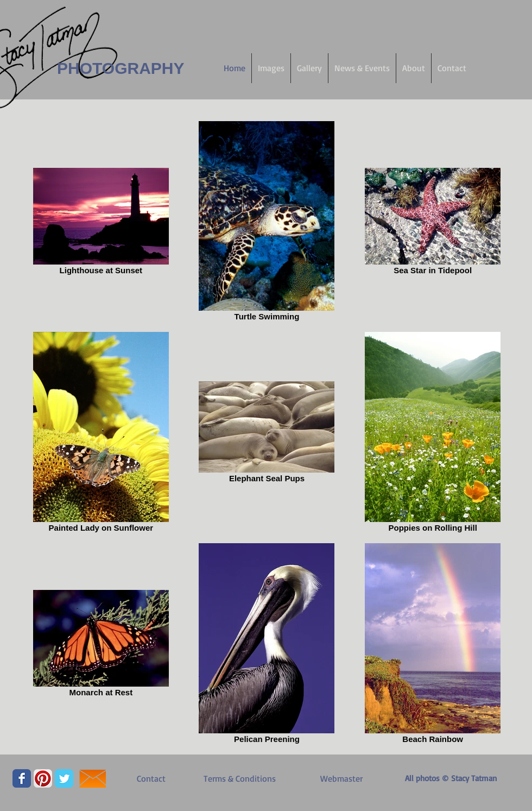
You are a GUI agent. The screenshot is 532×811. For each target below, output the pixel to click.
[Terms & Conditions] (239, 778)
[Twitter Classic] (64, 778)
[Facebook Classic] (22, 778)
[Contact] (151, 778)
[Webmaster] (341, 778)
